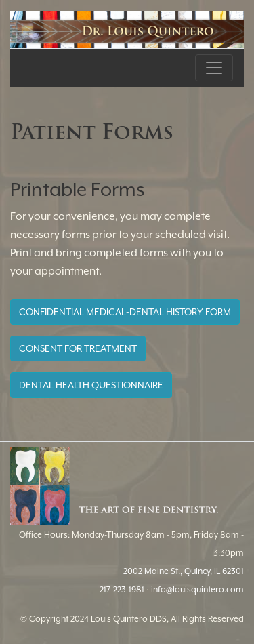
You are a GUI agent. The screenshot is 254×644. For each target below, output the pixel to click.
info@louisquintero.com (197, 589)
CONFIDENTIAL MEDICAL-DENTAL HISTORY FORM (125, 312)
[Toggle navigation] (214, 68)
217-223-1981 (122, 589)
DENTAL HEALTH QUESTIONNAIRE (91, 385)
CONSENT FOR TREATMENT (78, 348)
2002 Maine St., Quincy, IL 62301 (184, 571)
